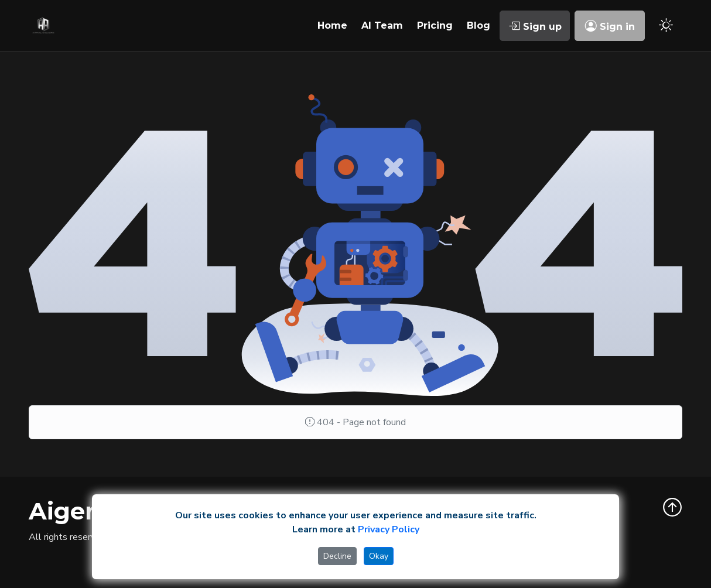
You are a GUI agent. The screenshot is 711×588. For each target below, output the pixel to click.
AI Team (382, 25)
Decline (337, 556)
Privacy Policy (389, 529)
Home (332, 25)
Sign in (610, 26)
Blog (478, 25)
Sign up (535, 26)
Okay (379, 556)
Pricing (435, 25)
